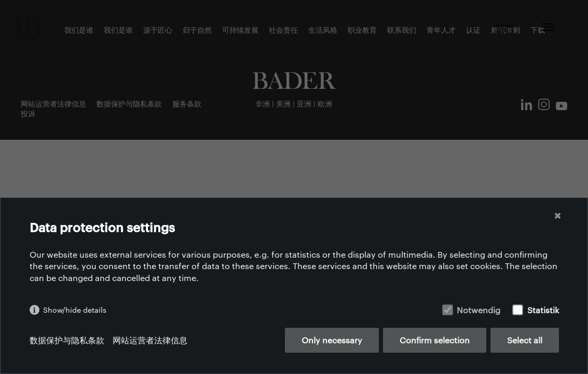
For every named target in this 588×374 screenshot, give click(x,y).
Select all (525, 340)
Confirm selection (435, 340)
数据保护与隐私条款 (67, 340)
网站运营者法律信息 (150, 340)
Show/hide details (75, 310)
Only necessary (332, 340)
